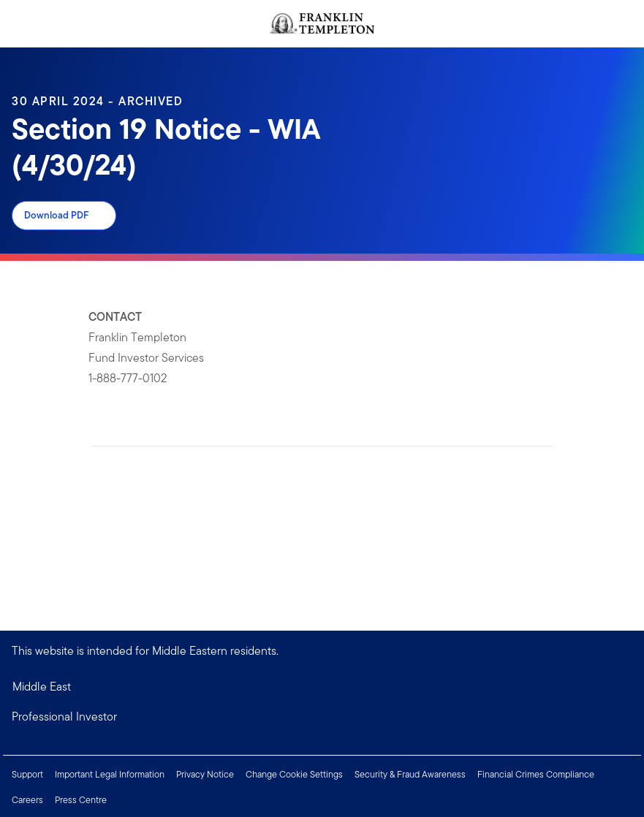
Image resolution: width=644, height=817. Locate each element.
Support (27, 774)
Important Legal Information (110, 774)
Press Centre (81, 800)
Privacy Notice (205, 774)
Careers (27, 800)
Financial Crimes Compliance (536, 774)
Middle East (42, 687)
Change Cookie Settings (294, 774)
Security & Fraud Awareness (410, 774)
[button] (322, 717)
